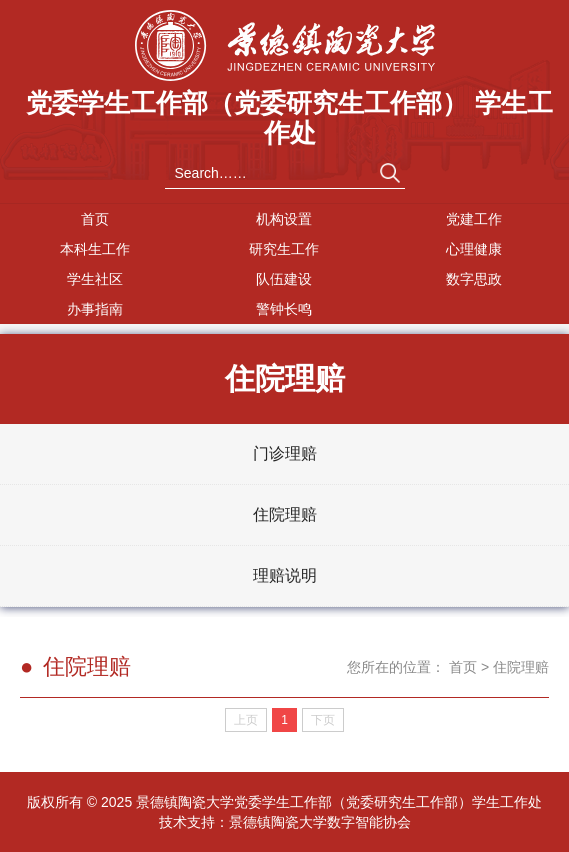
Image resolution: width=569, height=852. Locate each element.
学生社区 (95, 279)
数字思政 (474, 279)
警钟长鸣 (284, 309)
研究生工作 (284, 249)
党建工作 (474, 219)
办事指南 (95, 309)
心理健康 (474, 249)
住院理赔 (285, 514)
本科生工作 (95, 249)
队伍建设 (284, 279)
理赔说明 (285, 575)
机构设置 (284, 219)
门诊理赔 (285, 453)
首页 (95, 219)
